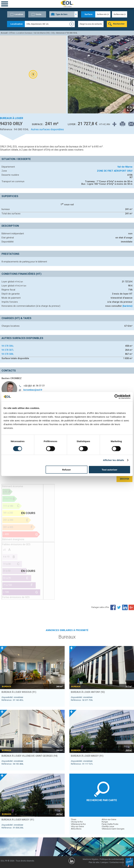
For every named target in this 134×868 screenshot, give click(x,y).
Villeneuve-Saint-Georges (113, 829)
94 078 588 (8, 354)
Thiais (74, 819)
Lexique (104, 862)
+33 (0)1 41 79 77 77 (34, 386)
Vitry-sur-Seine (77, 826)
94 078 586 (8, 346)
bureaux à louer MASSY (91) (87, 756)
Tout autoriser (109, 469)
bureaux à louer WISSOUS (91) (19, 692)
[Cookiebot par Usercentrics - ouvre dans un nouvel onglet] (117, 397)
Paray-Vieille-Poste (110, 824)
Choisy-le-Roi (77, 822)
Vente (38, 14)
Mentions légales (91, 859)
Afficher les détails (113, 460)
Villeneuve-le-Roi (78, 824)
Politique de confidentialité (112, 859)
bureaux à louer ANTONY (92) (88, 692)
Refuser (67, 469)
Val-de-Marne (125, 167)
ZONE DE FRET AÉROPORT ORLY (115, 171)
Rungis (105, 822)
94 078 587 (8, 350)
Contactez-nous (117, 862)
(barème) (127, 306)
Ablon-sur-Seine (109, 819)
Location (19, 14)
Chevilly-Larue (108, 826)
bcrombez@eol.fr (33, 390)
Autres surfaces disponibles (47, 129)
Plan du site (94, 862)
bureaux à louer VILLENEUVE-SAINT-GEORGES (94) (30, 756)
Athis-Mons (76, 829)
